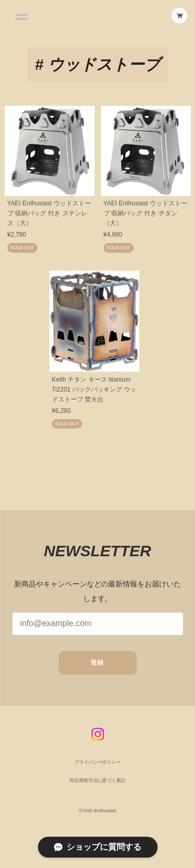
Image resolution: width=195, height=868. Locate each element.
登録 (97, 665)
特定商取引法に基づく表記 (97, 783)
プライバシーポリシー (98, 765)
